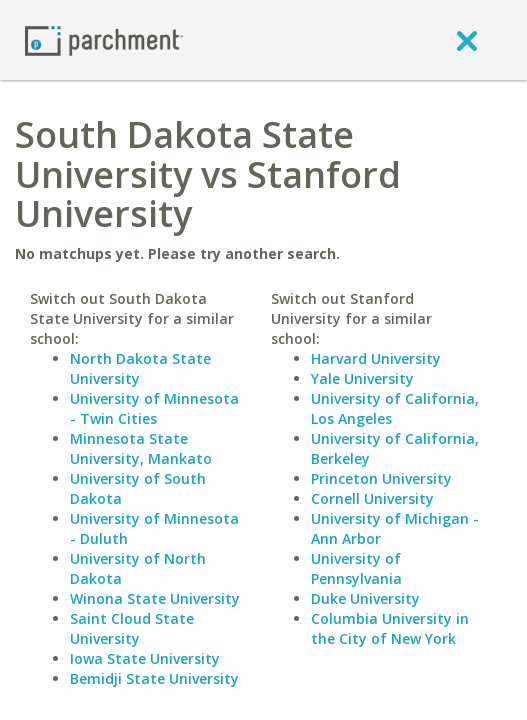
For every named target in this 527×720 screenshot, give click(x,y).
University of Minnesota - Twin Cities (154, 408)
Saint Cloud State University (132, 628)
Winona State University (155, 598)
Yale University (362, 378)
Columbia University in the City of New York (390, 628)
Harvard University (376, 358)
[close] (467, 40)
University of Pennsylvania (356, 568)
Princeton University (381, 478)
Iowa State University (145, 658)
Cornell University (372, 498)
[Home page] (104, 39)
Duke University (365, 598)
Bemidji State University (154, 678)
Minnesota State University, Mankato (141, 448)
